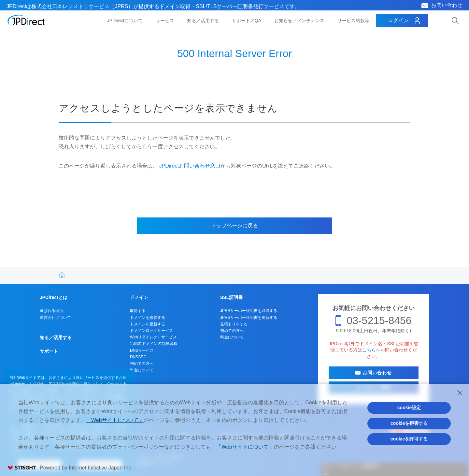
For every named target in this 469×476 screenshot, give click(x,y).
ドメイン (139, 297)
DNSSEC (138, 357)
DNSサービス (142, 350)
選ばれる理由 (51, 311)
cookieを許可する (409, 439)
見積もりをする (234, 324)
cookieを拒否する (409, 423)
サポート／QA (247, 21)
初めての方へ (142, 364)
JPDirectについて (125, 21)
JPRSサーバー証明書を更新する (249, 318)
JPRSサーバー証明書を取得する (249, 311)
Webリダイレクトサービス (153, 337)
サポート (49, 351)
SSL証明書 (231, 297)
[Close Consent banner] (460, 393)
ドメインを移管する (148, 318)
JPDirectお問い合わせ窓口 (190, 166)
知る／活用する (203, 21)
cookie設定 (409, 408)
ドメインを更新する (148, 324)
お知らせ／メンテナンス (299, 21)
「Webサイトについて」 (115, 420)
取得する (138, 311)
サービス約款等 (353, 21)
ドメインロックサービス (151, 331)
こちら (369, 350)
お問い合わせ (447, 5)
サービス (165, 21)
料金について (142, 370)
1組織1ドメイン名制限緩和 (154, 344)
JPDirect (26, 20)
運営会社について (55, 318)
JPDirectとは (54, 297)
